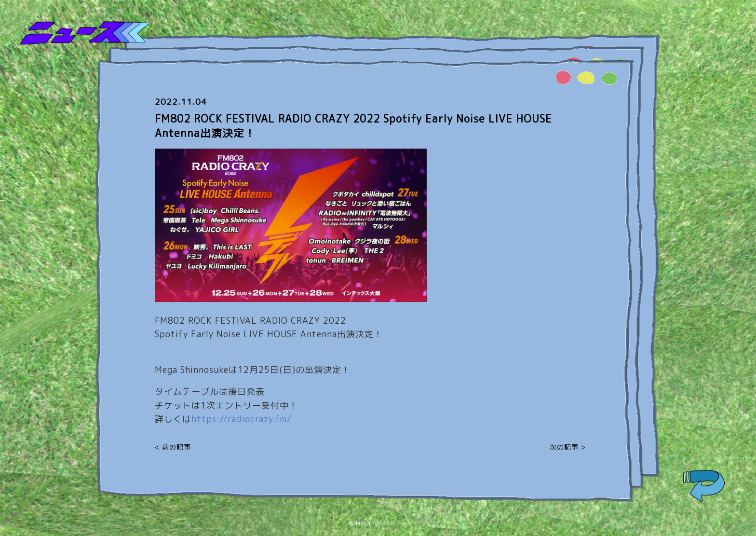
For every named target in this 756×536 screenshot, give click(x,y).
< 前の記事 (173, 447)
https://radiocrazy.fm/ (242, 419)
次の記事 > (568, 447)
